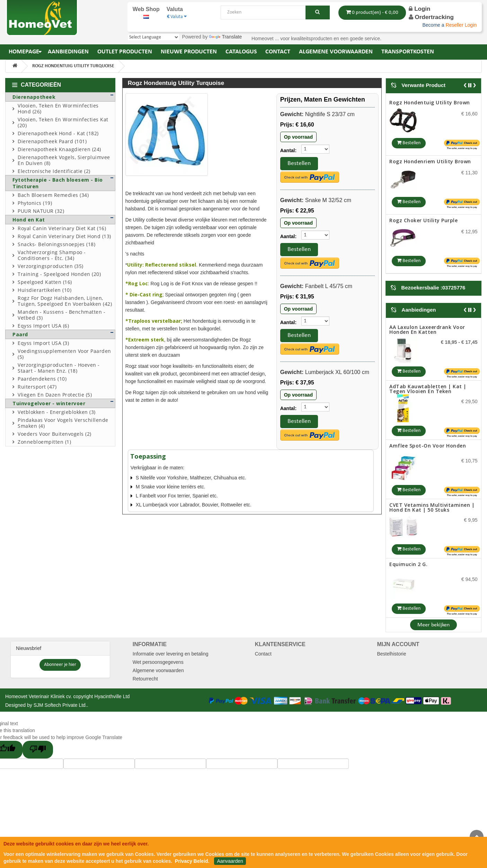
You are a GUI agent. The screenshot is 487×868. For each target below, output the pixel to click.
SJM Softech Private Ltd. (60, 705)
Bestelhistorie (391, 654)
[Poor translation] (38, 750)
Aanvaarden (230, 861)
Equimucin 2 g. (408, 564)
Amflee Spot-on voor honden (428, 446)
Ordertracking (434, 17)
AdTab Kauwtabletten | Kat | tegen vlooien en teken (428, 389)
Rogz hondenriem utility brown (430, 161)
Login (419, 9)
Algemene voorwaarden (158, 670)
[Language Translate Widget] (153, 37)
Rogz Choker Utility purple (423, 220)
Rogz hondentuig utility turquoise (73, 66)
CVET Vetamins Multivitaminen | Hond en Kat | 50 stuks (432, 507)
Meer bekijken (433, 625)
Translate (225, 37)
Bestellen (299, 163)
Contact (263, 654)
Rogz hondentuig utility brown (430, 102)
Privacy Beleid (192, 861)
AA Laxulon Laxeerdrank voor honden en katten (427, 329)
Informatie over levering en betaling (171, 654)
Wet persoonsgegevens (158, 662)
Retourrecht (145, 679)
